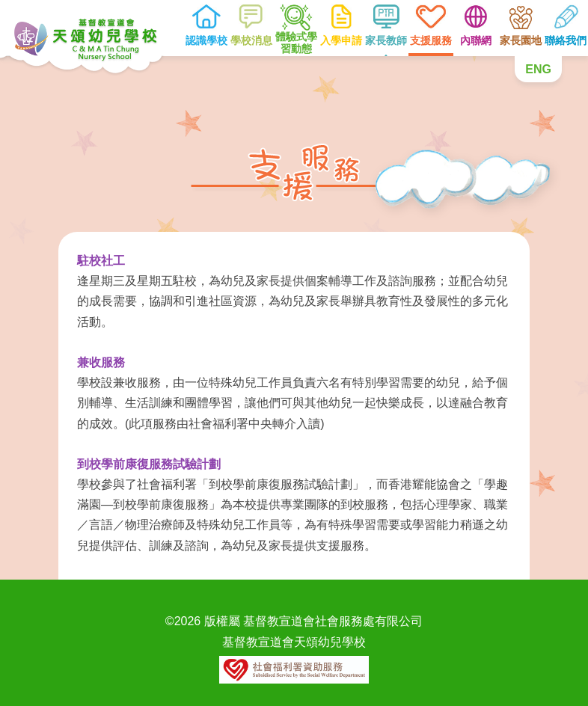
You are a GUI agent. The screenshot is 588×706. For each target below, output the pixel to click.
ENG (538, 69)
